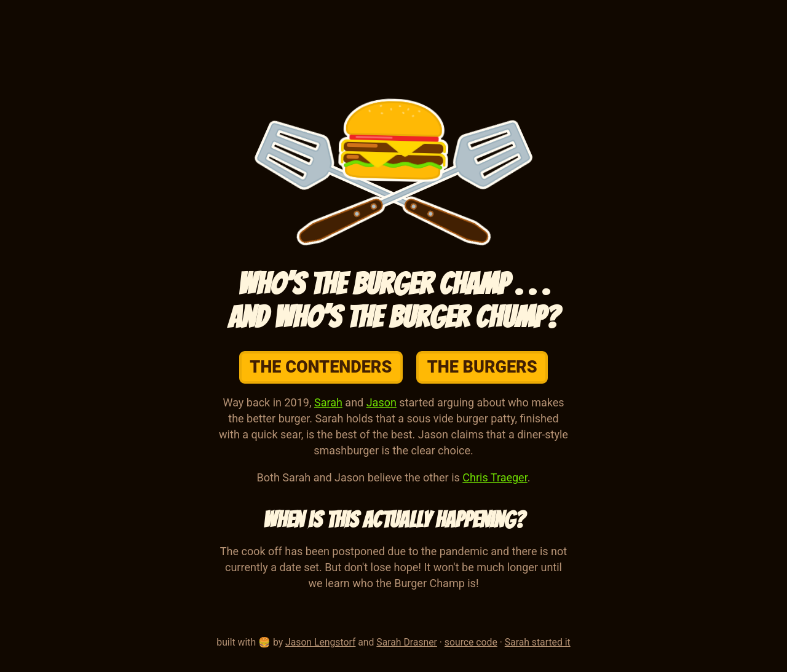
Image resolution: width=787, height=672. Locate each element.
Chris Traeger (495, 477)
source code (471, 642)
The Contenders (321, 367)
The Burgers (482, 367)
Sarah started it (538, 642)
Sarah (328, 402)
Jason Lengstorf (320, 642)
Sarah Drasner (407, 642)
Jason (382, 402)
